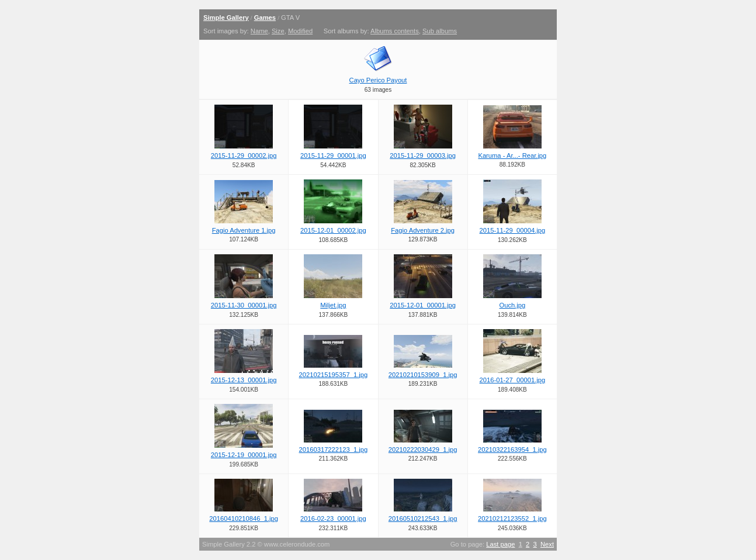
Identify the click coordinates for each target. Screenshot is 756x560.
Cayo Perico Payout (378, 80)
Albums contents (395, 31)
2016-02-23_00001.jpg (333, 518)
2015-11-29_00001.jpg (333, 155)
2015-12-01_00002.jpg (333, 230)
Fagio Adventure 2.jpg (423, 230)
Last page (500, 544)
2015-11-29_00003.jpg (423, 155)
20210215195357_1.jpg (334, 375)
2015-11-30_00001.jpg (244, 305)
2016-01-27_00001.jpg (513, 380)
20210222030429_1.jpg (423, 450)
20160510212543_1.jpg (423, 518)
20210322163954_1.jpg (512, 450)
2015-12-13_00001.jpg (244, 380)
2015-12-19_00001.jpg (244, 455)
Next (547, 544)
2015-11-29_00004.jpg (513, 230)
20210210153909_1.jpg (423, 375)
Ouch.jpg (512, 305)
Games (265, 18)
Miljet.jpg (333, 305)
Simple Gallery (226, 18)
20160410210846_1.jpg (244, 518)
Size (278, 31)
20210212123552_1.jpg (512, 518)
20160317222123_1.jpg (334, 450)
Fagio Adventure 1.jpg (244, 230)
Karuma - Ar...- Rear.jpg (512, 155)
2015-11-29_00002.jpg (244, 155)
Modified (300, 31)
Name (259, 31)
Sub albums (440, 31)
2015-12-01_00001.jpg (423, 305)
